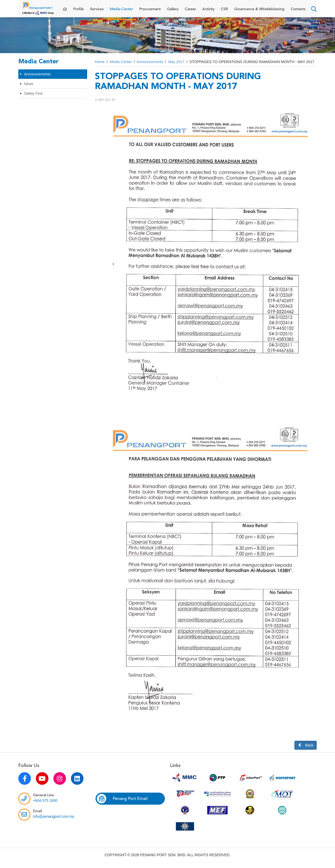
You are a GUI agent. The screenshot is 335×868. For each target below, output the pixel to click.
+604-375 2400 (45, 806)
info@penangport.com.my (54, 822)
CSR (224, 12)
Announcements (37, 79)
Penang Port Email (122, 804)
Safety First (33, 99)
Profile (79, 12)
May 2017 (176, 67)
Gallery (173, 12)
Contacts (298, 12)
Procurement (150, 12)
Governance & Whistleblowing (259, 12)
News (29, 89)
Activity (208, 12)
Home (100, 67)
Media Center (121, 12)
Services (97, 12)
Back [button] (306, 750)
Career (190, 12)
